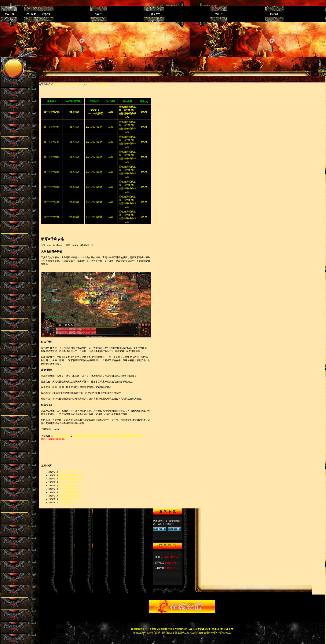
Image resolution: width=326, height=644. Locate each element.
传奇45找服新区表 (67, 503)
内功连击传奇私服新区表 (71, 486)
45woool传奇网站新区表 (70, 475)
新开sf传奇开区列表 (97, 84)
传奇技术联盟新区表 (68, 492)
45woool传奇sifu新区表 (70, 482)
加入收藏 (287, 3)
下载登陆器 (74, 127)
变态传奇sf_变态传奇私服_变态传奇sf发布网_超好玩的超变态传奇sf (107, 436)
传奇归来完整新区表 (68, 499)
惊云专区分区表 (75, 84)
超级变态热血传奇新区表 (71, 479)
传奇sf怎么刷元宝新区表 (70, 496)
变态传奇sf (59, 84)
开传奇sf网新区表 (67, 489)
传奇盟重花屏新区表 (68, 472)
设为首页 (301, 3)
